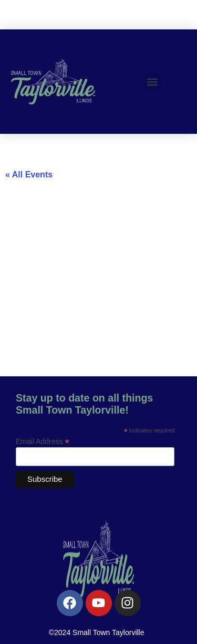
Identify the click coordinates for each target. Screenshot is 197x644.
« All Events (29, 175)
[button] (153, 82)
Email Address (43, 441)
